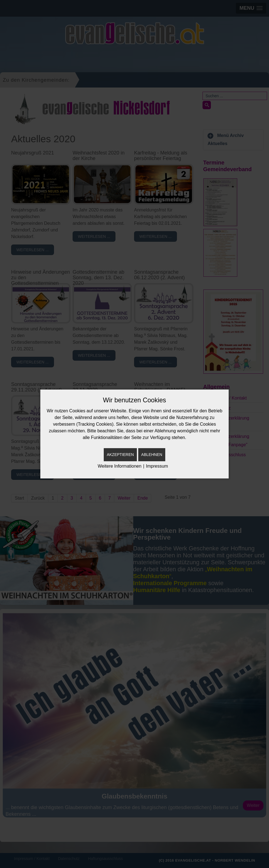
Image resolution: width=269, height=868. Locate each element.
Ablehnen (152, 455)
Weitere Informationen (119, 466)
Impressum (157, 466)
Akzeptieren (120, 455)
